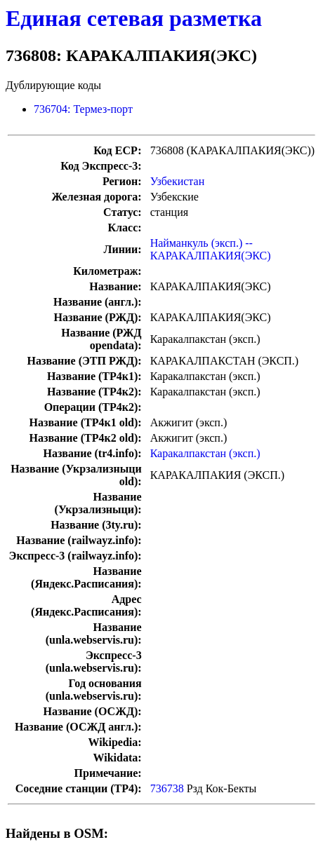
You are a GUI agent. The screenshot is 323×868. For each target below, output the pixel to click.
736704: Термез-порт (83, 109)
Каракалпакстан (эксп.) (205, 453)
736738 (167, 788)
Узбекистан (178, 181)
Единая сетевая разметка (134, 18)
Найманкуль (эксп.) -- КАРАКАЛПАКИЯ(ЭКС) (211, 249)
